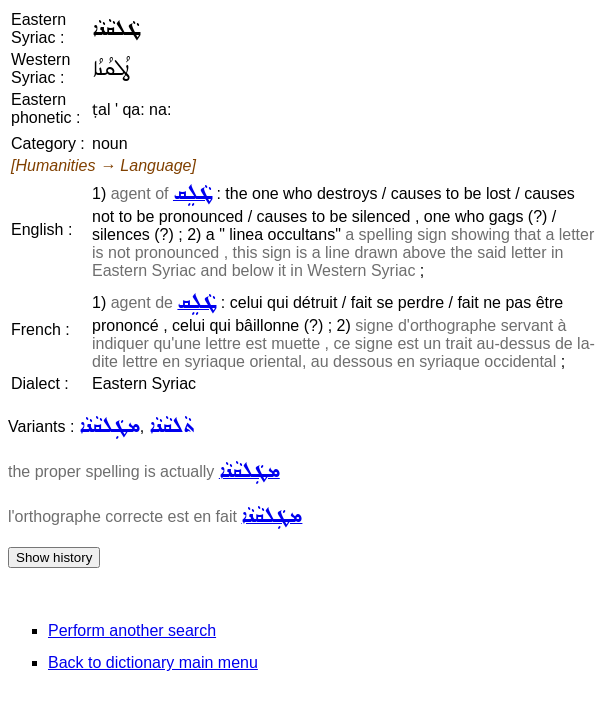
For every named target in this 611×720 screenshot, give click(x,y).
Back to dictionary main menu (153, 662)
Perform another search (132, 630)
